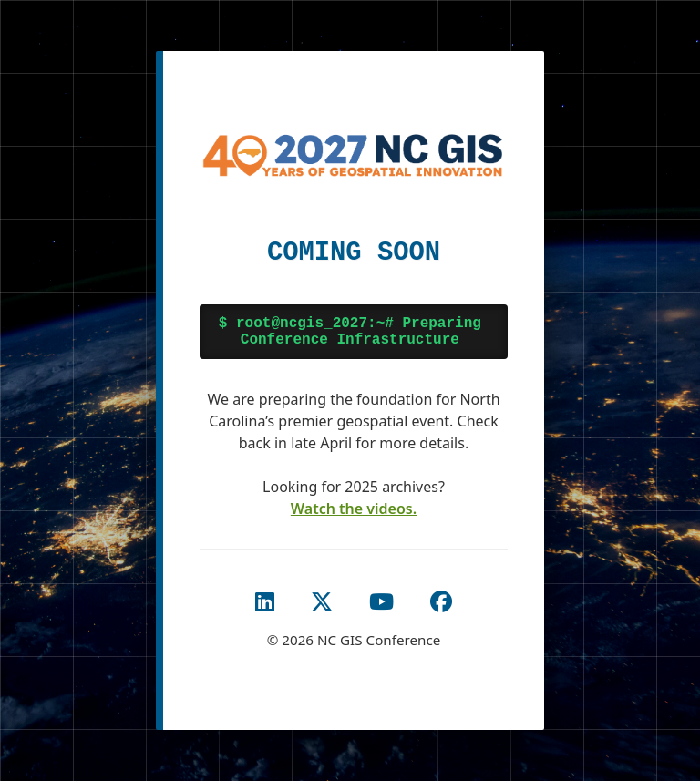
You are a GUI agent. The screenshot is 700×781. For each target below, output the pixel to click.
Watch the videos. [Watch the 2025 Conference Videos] (354, 509)
